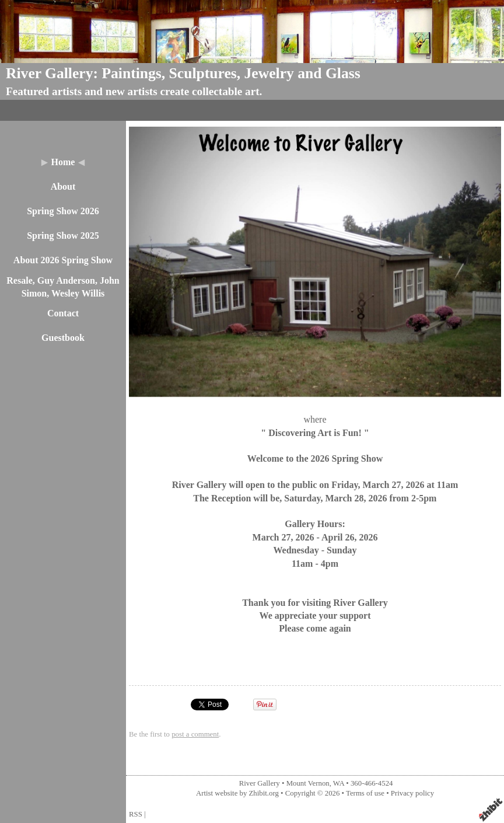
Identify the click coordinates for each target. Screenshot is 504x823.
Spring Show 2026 (63, 211)
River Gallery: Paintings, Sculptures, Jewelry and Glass (183, 73)
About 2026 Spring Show (63, 260)
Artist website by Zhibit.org (237, 793)
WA (339, 783)
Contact (63, 313)
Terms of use (365, 793)
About (63, 186)
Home (63, 162)
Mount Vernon (308, 783)
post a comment (195, 734)
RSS (136, 814)
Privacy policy (412, 793)
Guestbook (63, 338)
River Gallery (260, 783)
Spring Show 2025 (63, 236)
